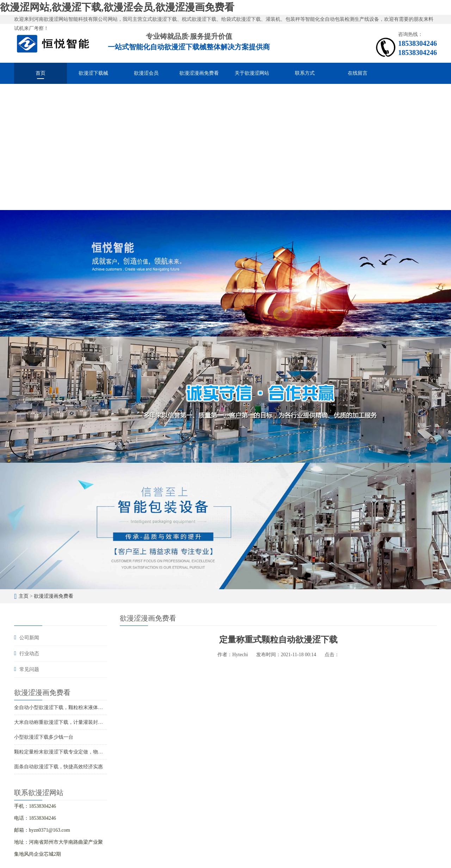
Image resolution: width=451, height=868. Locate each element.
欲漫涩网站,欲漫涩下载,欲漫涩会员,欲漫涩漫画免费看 (117, 7)
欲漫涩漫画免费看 (199, 73)
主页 (24, 596)
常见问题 (29, 669)
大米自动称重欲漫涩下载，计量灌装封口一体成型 (68, 722)
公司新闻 (29, 638)
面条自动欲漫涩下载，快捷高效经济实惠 (58, 767)
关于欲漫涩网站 (252, 73)
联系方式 (305, 73)
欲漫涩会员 (146, 73)
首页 (41, 73)
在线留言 (358, 73)
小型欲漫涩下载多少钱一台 (44, 737)
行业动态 (29, 654)
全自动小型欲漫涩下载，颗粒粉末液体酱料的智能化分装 (76, 707)
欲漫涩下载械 (93, 73)
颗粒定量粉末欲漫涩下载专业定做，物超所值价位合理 (73, 752)
